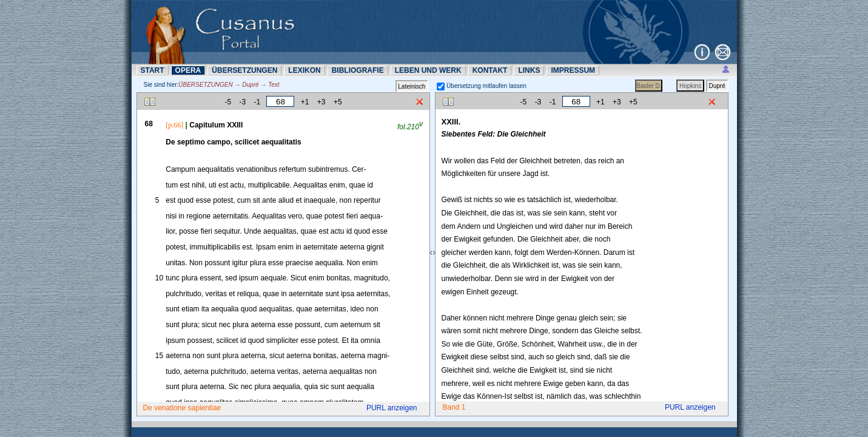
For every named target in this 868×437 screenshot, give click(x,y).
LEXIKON (304, 70)
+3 (321, 102)
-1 (257, 102)
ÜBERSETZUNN (244, 70)
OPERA (188, 70)
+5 (338, 102)
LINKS (529, 70)
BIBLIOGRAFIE (358, 70)
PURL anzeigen (392, 408)
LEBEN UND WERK (428, 70)
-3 (242, 102)
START (153, 70)
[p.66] (174, 125)
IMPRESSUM (573, 70)
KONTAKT (490, 70)
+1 (305, 102)
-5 (228, 102)
